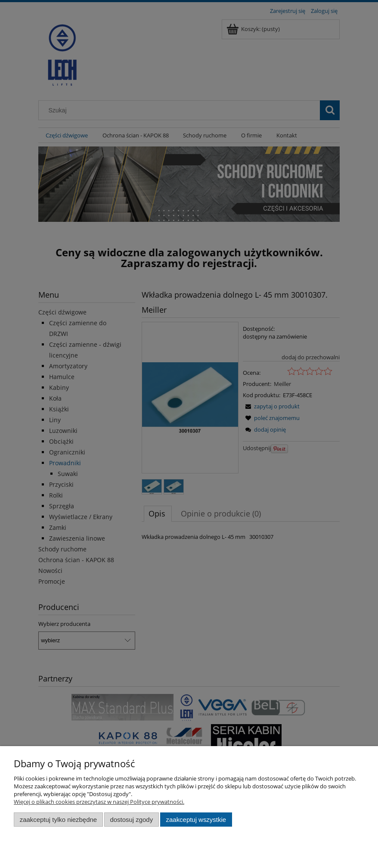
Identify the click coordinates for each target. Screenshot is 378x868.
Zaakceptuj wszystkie (196, 820)
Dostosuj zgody (131, 820)
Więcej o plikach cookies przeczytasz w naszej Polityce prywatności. (99, 802)
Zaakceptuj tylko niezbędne (58, 820)
